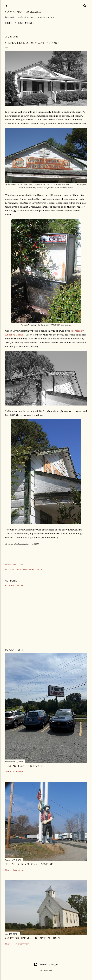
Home (9, 23)
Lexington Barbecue (24, 766)
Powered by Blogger (46, 964)
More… (30, 23)
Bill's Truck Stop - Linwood (29, 864)
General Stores (21, 569)
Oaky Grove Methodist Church (33, 938)
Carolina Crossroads (23, 12)
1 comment (18, 771)
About (19, 23)
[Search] (85, 5)
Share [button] (8, 565)
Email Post (18, 565)
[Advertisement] (46, 618)
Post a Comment (15, 585)
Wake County (36, 569)
